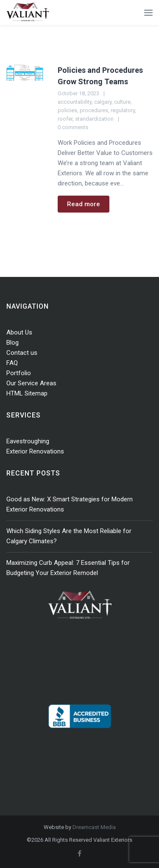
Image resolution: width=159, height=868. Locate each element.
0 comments (73, 127)
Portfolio (19, 373)
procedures (94, 110)
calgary (103, 102)
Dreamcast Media (94, 827)
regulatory (123, 110)
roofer (65, 119)
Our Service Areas (31, 383)
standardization (94, 119)
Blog (13, 343)
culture (122, 102)
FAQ (12, 363)
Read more (84, 204)
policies (67, 110)
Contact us (22, 353)
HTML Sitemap (27, 393)
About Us (19, 332)
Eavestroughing (28, 441)
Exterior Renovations (35, 451)
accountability (75, 102)
